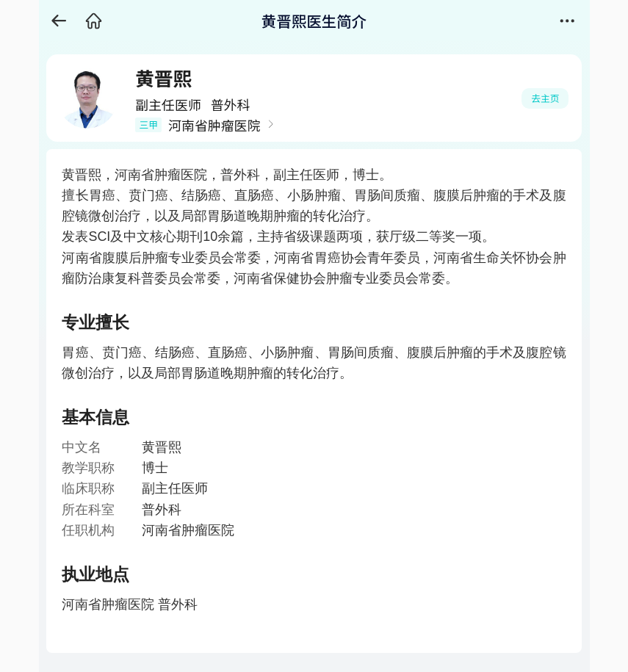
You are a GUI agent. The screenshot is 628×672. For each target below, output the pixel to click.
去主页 (545, 98)
